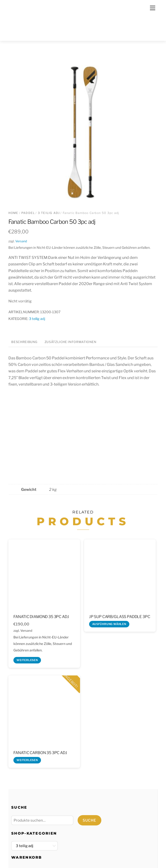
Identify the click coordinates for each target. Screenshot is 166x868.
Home (13, 213)
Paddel (28, 213)
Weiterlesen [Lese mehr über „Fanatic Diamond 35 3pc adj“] (27, 660)
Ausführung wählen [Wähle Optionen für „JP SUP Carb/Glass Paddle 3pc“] (109, 624)
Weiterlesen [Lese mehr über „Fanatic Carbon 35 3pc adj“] (27, 760)
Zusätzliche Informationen (71, 342)
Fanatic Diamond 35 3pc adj (41, 617)
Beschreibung (24, 342)
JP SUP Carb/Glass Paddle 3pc (120, 617)
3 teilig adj (49, 213)
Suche (89, 820)
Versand (21, 241)
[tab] (25, 342)
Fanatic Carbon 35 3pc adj (40, 753)
